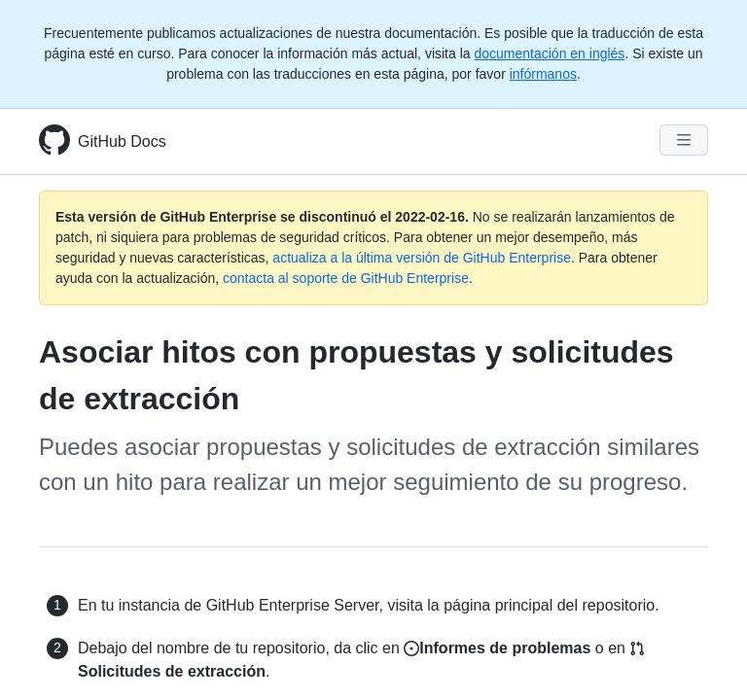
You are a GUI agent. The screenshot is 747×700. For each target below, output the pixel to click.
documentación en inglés (549, 53)
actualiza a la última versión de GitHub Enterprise (422, 258)
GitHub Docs (122, 141)
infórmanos (543, 74)
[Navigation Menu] (684, 140)
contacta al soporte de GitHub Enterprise (346, 278)
